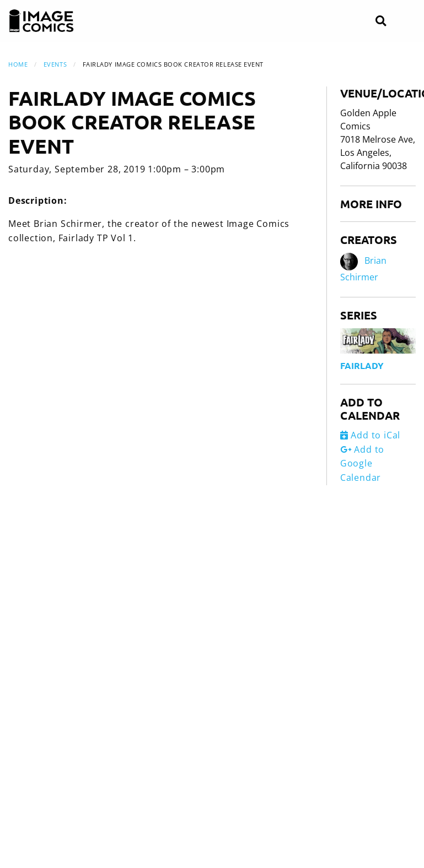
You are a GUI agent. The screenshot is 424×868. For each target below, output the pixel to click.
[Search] (381, 21)
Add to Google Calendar (362, 463)
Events (55, 64)
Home (18, 64)
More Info (371, 204)
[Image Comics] (41, 21)
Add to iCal (370, 435)
